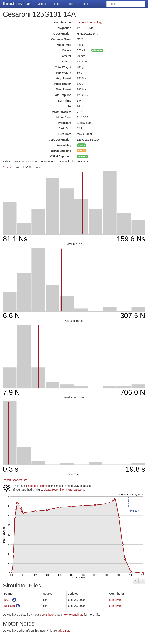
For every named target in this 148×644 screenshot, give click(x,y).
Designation (63, 28)
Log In (86, 4)
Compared (9, 167)
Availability (64, 145)
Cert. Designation (60, 140)
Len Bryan (115, 600)
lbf (142, 581)
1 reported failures (37, 486)
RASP (8, 600)
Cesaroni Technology (90, 22)
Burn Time (64, 101)
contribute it (49, 615)
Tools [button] (72, 4)
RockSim (9, 606)
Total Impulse (63, 95)
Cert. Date (65, 134)
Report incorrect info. (15, 480)
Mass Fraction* (61, 112)
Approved (61, 156)
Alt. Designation (61, 34)
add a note (64, 631)
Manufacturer (63, 22)
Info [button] (58, 4)
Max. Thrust (63, 89)
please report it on (64, 490)
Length (67, 62)
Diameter (65, 56)
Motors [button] (43, 4)
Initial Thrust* (63, 84)
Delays (67, 50)
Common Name (61, 39)
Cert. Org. (65, 128)
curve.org (17, 4)
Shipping (60, 151)
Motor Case (64, 117)
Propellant (65, 123)
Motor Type (64, 45)
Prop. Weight (63, 73)
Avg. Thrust (64, 78)
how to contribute (73, 615)
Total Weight (63, 67)
